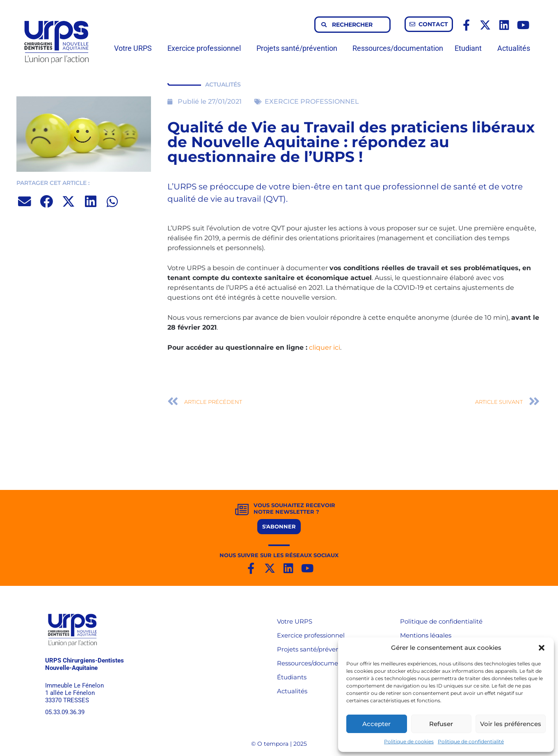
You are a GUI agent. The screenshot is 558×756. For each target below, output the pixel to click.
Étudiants (292, 677)
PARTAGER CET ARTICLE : (53, 183)
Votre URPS (135, 48)
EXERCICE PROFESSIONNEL (312, 101)
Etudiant (470, 48)
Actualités (514, 48)
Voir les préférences (511, 724)
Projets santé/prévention (299, 48)
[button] (542, 648)
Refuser (441, 724)
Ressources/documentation (398, 48)
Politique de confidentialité (471, 741)
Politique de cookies (409, 741)
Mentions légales (426, 635)
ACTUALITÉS (223, 84)
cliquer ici (325, 347)
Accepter (376, 724)
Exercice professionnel (206, 48)
